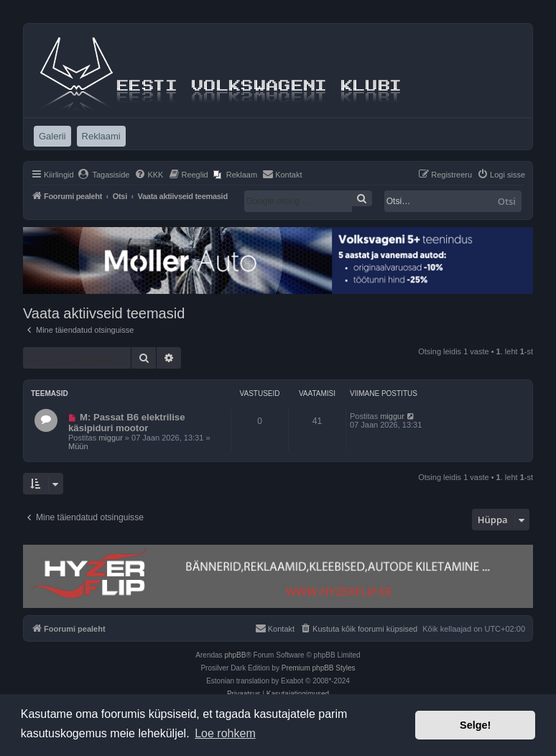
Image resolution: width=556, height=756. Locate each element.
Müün (78, 446)
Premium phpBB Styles (319, 668)
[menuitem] (104, 175)
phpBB (235, 655)
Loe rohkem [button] (225, 733)
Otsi (507, 201)
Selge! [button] (475, 725)
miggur (111, 438)
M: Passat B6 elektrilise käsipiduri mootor (127, 423)
